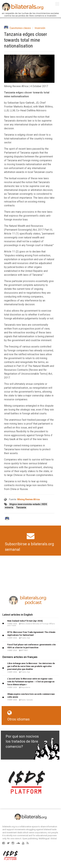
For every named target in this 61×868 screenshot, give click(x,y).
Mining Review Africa (28, 499)
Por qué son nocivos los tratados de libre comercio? (22, 741)
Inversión (40, 28)
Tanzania (21, 507)
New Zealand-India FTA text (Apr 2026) (25, 621)
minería (9, 507)
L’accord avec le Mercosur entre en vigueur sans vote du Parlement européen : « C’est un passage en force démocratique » (31, 682)
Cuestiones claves (20, 28)
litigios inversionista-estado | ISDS (28, 504)
